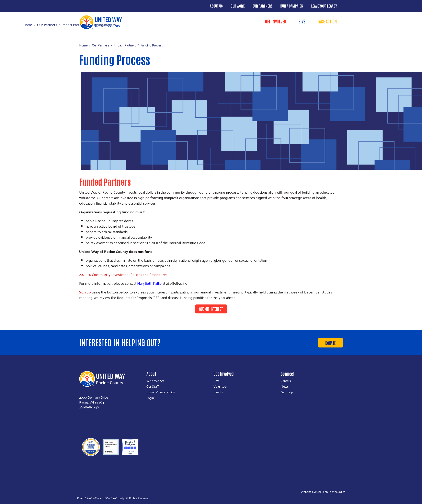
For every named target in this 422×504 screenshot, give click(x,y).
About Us (216, 6)
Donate (330, 343)
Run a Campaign (292, 6)
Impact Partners (74, 25)
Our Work (238, 6)
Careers (286, 381)
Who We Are (155, 381)
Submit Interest (211, 309)
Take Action (327, 21)
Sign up (85, 292)
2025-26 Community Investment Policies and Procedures (123, 274)
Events (218, 392)
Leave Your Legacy (324, 6)
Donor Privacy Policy (161, 392)
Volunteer (220, 386)
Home (28, 25)
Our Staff (153, 386)
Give (302, 21)
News (285, 386)
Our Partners (262, 6)
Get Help (287, 392)
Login (150, 398)
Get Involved (276, 21)
